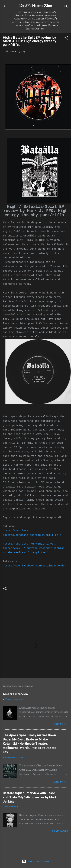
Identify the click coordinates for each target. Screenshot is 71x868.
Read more (60, 724)
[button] (66, 39)
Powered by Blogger (35, 861)
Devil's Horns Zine (35, 6)
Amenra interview (16, 694)
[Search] (66, 7)
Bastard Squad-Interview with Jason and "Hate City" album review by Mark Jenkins (30, 797)
